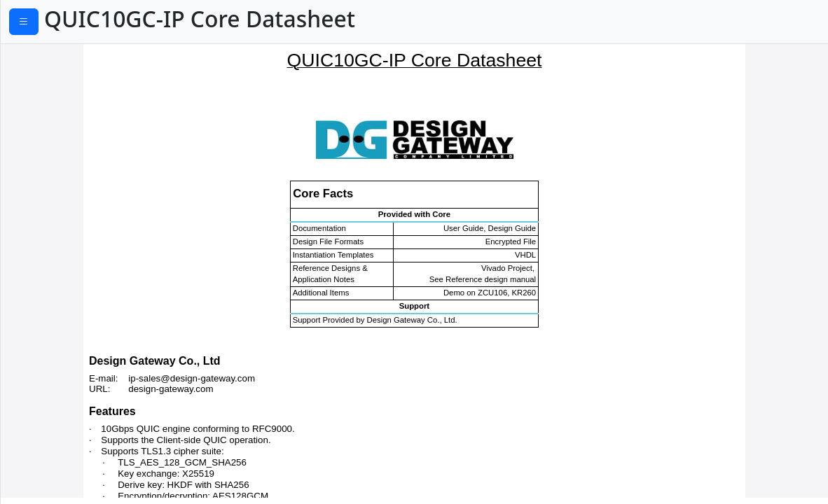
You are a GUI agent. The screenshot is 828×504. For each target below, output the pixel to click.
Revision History (48, 355)
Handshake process (57, 164)
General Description (58, 57)
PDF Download (70, 23)
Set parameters (46, 121)
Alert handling (43, 249)
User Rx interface (50, 227)
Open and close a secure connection (101, 143)
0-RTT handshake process (73, 185)
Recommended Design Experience (96, 313)
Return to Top (41, 402)
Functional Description (65, 100)
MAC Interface (43, 270)
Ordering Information (63, 334)
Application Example (59, 79)
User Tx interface (50, 206)
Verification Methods (60, 291)
